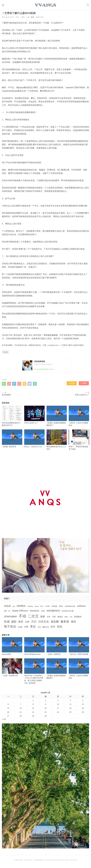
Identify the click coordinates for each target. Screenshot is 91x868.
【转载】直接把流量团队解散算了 (57, 417)
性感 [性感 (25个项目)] (7, 623)
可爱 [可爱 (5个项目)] (54, 618)
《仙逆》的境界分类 (12, 669)
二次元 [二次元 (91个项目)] (33, 617)
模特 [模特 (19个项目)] (74, 623)
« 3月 (4, 720)
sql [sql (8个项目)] (5, 612)
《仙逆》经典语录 (57, 647)
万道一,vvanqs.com (50, 346)
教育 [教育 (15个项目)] (21, 623)
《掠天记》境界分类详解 (79, 647)
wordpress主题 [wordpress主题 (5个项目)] (68, 612)
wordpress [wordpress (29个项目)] (53, 612)
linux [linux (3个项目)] (42, 607)
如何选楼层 (6, 396)
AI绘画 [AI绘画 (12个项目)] (7, 607)
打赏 (72, 385)
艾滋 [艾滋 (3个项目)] (39, 628)
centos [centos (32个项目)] (21, 607)
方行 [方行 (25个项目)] (34, 623)
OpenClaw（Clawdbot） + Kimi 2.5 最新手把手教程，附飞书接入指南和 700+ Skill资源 (34, 672)
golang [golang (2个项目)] (37, 607)
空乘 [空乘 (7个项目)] (26, 628)
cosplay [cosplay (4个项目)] (30, 607)
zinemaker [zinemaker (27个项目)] (10, 618)
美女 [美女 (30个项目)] (33, 628)
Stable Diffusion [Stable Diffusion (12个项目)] (20, 612)
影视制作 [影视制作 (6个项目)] (78, 618)
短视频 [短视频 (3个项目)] (20, 628)
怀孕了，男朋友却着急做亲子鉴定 (79, 441)
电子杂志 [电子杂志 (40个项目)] (10, 628)
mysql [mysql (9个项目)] (54, 607)
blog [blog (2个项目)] (14, 607)
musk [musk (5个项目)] (48, 607)
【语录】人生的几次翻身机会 (79, 417)
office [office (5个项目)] (61, 607)
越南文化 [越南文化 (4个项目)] (46, 628)
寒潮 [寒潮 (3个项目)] (66, 618)
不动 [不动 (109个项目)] (22, 617)
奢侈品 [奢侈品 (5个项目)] (60, 618)
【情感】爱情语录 (12, 440)
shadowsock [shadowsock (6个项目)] (70, 607)
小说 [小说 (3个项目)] (71, 618)
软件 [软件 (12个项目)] (53, 628)
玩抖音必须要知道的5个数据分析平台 (12, 417)
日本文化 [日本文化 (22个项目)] (44, 623)
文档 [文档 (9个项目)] (27, 623)
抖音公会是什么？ (82, 396)
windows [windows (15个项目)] (35, 612)
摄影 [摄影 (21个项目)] (14, 623)
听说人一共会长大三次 (34, 440)
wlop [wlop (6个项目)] (43, 612)
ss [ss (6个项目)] (9, 612)
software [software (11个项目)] (81, 607)
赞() (84, 385)
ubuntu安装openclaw (34, 647)
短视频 (5, 353)
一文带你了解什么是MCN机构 (72, 346)
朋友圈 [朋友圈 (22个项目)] (55, 623)
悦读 (32, 18)
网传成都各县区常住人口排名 (57, 441)
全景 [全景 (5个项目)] (49, 618)
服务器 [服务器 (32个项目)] (65, 623)
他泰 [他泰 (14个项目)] (43, 618)
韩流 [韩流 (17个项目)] (60, 628)
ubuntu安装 (12, 647)
